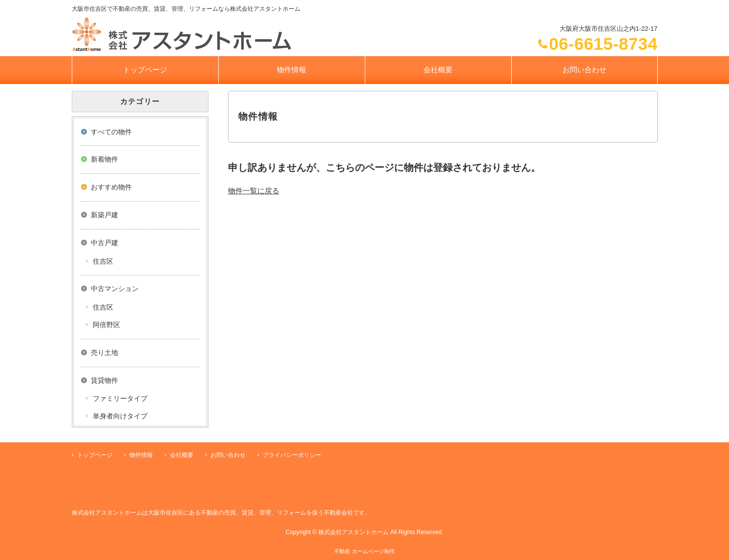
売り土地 (104, 353)
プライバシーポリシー (292, 455)
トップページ (145, 70)
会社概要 (438, 70)
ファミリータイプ (120, 398)
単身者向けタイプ (120, 416)
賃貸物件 (104, 380)
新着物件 (104, 159)
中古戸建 (104, 243)
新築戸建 (104, 215)
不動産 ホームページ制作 (364, 551)
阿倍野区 (106, 325)
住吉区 (103, 261)
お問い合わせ (584, 70)
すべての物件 (111, 132)
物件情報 (292, 70)
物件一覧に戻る (254, 191)
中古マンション (115, 289)
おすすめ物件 (111, 187)
